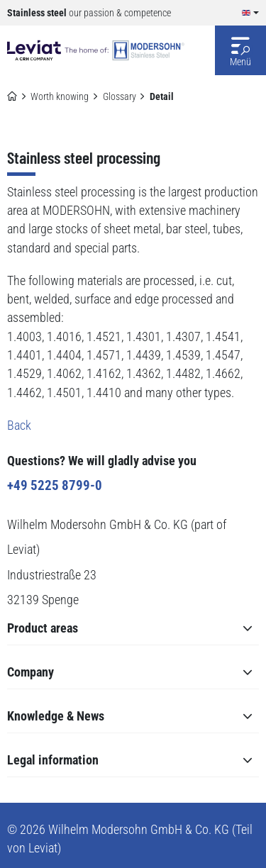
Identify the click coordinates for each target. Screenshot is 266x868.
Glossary (120, 96)
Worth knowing (60, 96)
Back (19, 425)
